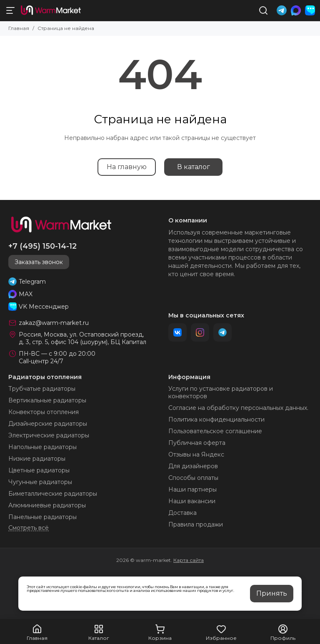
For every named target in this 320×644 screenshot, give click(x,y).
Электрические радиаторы (49, 435)
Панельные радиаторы (42, 517)
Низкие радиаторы (37, 459)
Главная (19, 28)
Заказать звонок (39, 262)
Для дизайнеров (193, 466)
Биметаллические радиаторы (53, 494)
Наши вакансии (192, 501)
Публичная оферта (197, 443)
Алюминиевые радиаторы (47, 505)
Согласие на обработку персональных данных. (238, 408)
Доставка (182, 513)
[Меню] (10, 10)
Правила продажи (196, 524)
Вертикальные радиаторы (47, 400)
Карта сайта (189, 560)
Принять (272, 593)
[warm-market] (51, 10)
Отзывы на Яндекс (196, 454)
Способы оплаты (193, 478)
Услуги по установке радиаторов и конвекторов (221, 392)
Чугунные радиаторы (40, 482)
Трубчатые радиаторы (42, 389)
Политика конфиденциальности (216, 419)
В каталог (194, 167)
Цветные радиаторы (39, 470)
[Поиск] (263, 10)
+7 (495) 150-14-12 (42, 246)
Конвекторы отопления (44, 412)
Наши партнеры (192, 489)
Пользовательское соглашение (215, 431)
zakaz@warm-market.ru (54, 323)
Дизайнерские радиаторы (48, 424)
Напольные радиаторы (42, 447)
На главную (127, 167)
